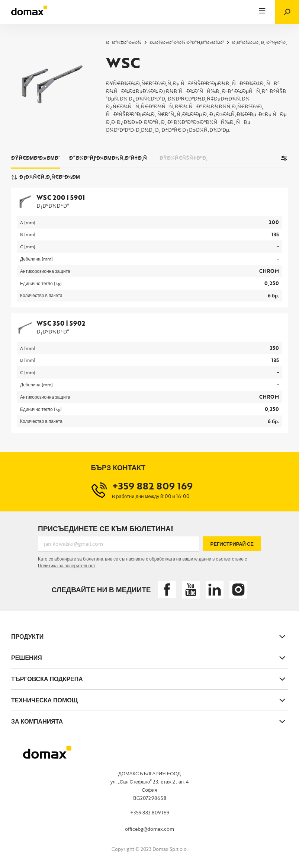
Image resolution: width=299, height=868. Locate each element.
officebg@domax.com (149, 829)
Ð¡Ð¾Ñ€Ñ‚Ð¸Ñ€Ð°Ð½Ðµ (46, 177)
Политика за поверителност (67, 565)
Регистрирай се (232, 544)
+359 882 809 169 (150, 813)
